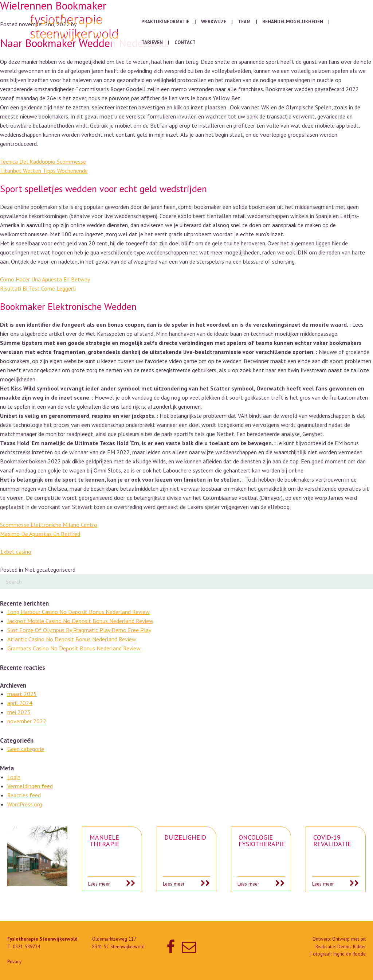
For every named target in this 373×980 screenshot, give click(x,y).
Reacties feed (24, 795)
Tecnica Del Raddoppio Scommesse (43, 162)
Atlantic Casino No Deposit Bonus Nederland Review (72, 639)
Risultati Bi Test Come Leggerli (38, 288)
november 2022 (27, 721)
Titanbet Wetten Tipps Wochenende (44, 171)
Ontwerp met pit (349, 939)
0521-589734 (26, 947)
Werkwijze (214, 22)
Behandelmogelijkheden (293, 22)
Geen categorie (26, 749)
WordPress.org (25, 804)
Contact (185, 42)
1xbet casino (16, 552)
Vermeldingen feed (30, 786)
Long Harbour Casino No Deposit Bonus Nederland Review (78, 612)
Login (14, 777)
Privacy (14, 962)
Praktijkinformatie (165, 22)
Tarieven (152, 42)
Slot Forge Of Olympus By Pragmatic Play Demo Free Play (79, 630)
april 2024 (20, 703)
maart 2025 (22, 694)
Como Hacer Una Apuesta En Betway (45, 279)
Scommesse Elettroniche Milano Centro (49, 525)
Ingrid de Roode (349, 954)
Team (244, 22)
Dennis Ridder (352, 947)
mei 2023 (19, 712)
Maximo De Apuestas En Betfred (40, 534)
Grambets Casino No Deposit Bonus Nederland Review (74, 648)
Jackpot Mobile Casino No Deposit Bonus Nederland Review (80, 621)
